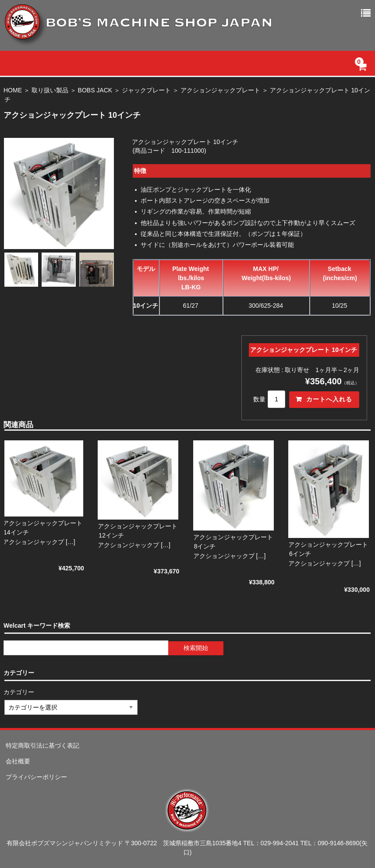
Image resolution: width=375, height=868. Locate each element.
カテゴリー (19, 692)
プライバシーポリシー (36, 777)
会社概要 (18, 761)
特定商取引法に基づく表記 (42, 745)
